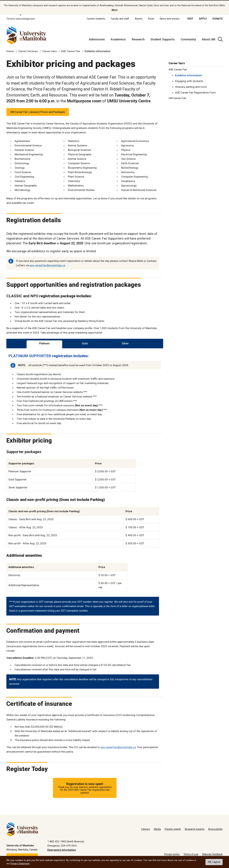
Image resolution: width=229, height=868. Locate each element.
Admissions (97, 39)
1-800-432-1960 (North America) (66, 842)
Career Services (28, 51)
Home (10, 51)
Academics (118, 39)
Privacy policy (172, 854)
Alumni (139, 19)
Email (151, 19)
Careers (146, 829)
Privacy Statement (20, 864)
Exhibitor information (188, 75)
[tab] (44, 344)
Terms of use (191, 854)
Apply (203, 19)
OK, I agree (214, 862)
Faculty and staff (120, 19)
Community (188, 39)
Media (157, 829)
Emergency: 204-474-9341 (62, 846)
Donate (218, 19)
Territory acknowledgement (21, 19)
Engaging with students (189, 81)
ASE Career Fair (71, 51)
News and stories (170, 19)
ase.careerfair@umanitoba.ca (47, 265)
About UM (208, 39)
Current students (96, 19)
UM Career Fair (177, 98)
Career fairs (50, 51)
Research (138, 39)
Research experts (194, 829)
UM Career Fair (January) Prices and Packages (38, 112)
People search (173, 829)
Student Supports (163, 39)
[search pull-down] (220, 39)
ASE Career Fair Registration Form (195, 93)
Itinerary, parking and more (191, 87)
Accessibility (215, 829)
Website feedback (212, 854)
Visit (190, 19)
